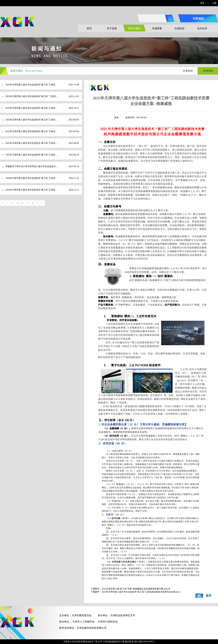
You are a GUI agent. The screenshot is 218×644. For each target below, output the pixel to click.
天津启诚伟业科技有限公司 (92, 628)
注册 (214, 3)
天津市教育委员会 (82, 615)
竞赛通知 (208, 71)
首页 (89, 28)
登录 (202, 3)
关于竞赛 (112, 28)
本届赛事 (157, 28)
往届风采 (180, 28)
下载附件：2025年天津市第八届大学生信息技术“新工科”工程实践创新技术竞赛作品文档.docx (136, 592)
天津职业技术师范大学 (123, 615)
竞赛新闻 (188, 71)
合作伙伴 (202, 28)
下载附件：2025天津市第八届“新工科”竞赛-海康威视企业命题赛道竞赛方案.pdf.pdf (130, 589)
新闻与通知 (134, 28)
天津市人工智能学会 (83, 622)
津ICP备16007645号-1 (144, 642)
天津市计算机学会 (108, 622)
